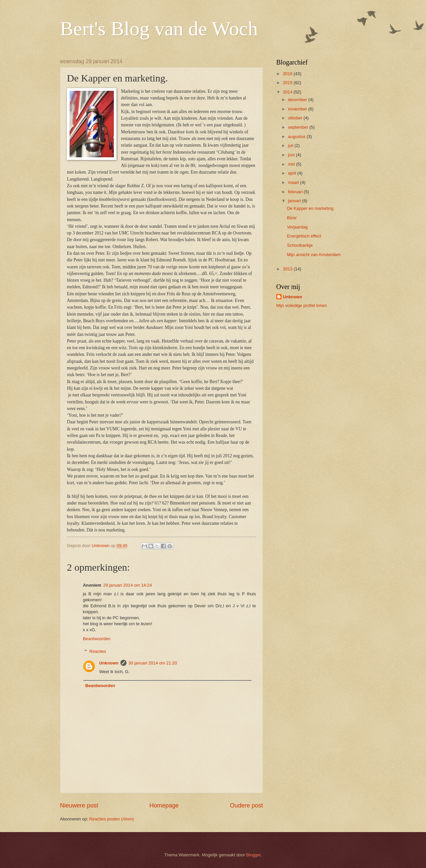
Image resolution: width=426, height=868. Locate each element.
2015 (288, 83)
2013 (288, 269)
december (298, 100)
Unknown (109, 663)
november (298, 109)
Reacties (98, 651)
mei (292, 164)
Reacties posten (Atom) (112, 819)
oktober (296, 118)
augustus (297, 137)
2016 (288, 74)
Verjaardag (297, 227)
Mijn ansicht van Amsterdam (314, 255)
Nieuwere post (79, 805)
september (299, 127)
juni (292, 155)
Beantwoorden (97, 639)
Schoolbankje (300, 245)
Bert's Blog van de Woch (159, 29)
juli (291, 145)
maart (294, 182)
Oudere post (246, 805)
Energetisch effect (304, 236)
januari (295, 201)
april (293, 173)
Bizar (292, 218)
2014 (288, 92)
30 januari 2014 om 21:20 (153, 663)
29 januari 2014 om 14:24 (127, 585)
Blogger (254, 855)
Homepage (164, 805)
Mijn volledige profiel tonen (302, 305)
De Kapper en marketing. (311, 208)
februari (296, 192)
